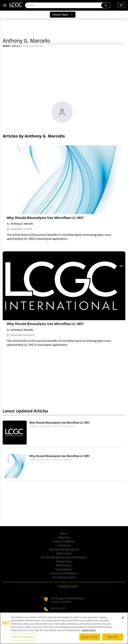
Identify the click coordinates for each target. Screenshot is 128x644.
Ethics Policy (64, 553)
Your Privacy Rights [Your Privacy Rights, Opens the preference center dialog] (23, 637)
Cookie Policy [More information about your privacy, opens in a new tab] (89, 630)
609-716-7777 (58, 608)
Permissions (64, 565)
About (64, 533)
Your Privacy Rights (64, 577)
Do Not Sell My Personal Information (64, 557)
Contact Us (64, 545)
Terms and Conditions (64, 573)
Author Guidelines (64, 541)
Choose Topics (63, 15)
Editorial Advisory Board (64, 549)
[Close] (123, 618)
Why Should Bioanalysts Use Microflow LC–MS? (59, 423)
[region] (64, 628)
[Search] (63, 5)
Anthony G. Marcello (22, 224)
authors (16, 46)
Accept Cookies (90, 637)
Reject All (113, 637)
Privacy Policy (64, 561)
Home (6, 46)
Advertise (64, 537)
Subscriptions (64, 569)
